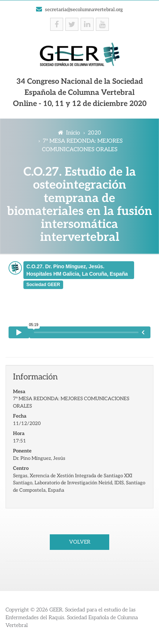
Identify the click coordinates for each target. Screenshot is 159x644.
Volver (80, 542)
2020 (94, 133)
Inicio (69, 133)
